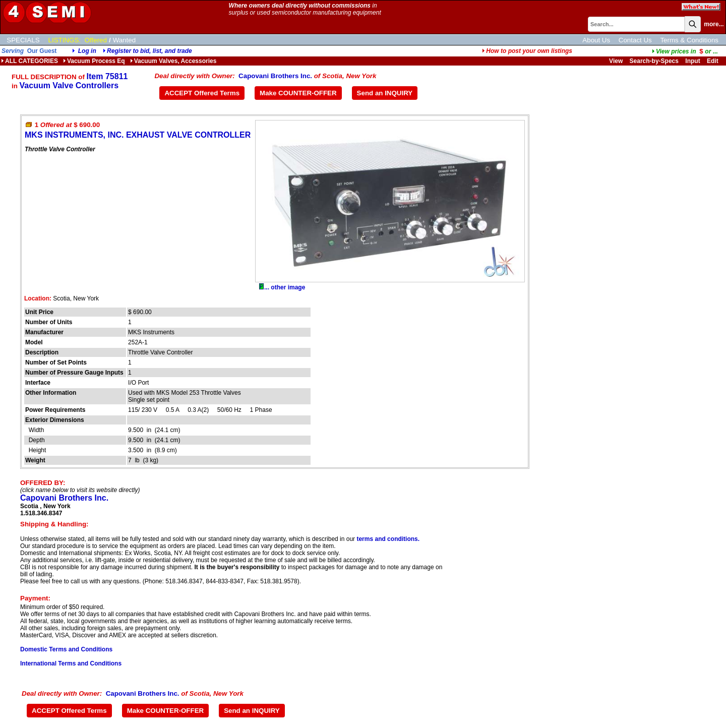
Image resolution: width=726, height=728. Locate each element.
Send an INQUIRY (385, 93)
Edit (713, 61)
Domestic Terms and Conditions (66, 649)
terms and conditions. (388, 539)
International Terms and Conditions (71, 663)
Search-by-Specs (654, 61)
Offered (96, 40)
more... (714, 24)
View (616, 61)
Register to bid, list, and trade (149, 51)
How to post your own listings (527, 51)
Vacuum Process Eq (94, 61)
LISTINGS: (65, 40)
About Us (596, 40)
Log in (87, 51)
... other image (282, 287)
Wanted (124, 40)
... (685, 51)
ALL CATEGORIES (29, 61)
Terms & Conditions (689, 40)
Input (692, 61)
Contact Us (635, 40)
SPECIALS (23, 40)
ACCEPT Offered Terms (202, 93)
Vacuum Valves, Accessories (173, 61)
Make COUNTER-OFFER (298, 93)
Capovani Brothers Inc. (275, 76)
